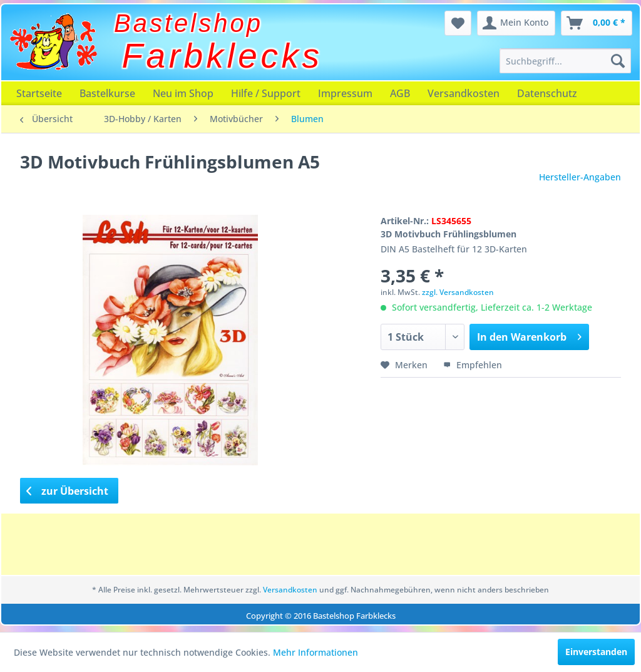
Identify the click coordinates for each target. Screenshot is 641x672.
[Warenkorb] (597, 23)
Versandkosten (464, 93)
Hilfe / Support (266, 93)
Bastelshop (188, 23)
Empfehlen (473, 365)
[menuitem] (565, 61)
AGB (400, 93)
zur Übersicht (68, 491)
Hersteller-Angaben (580, 177)
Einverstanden (596, 652)
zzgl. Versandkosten (458, 292)
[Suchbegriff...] (565, 61)
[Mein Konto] (516, 23)
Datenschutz (547, 93)
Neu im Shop (183, 93)
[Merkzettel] (458, 23)
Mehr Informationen (315, 652)
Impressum (345, 93)
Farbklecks (223, 56)
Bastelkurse (107, 93)
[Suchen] (618, 61)
